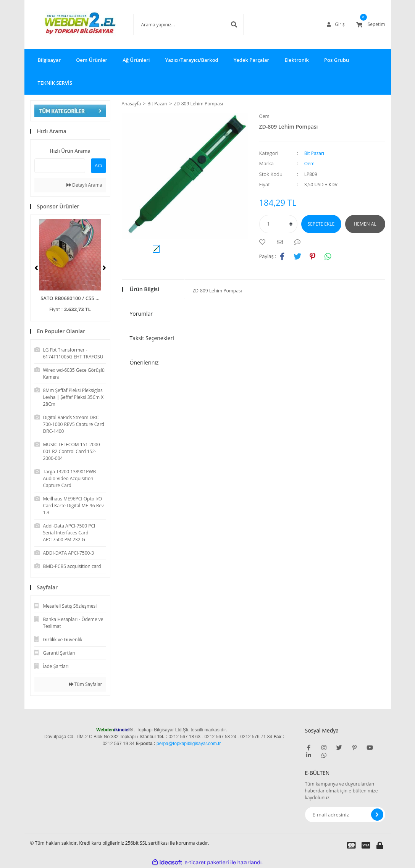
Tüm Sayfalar (86, 684)
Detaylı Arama (84, 185)
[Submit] (377, 815)
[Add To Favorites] (264, 242)
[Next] (104, 268)
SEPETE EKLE (321, 224)
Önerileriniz (144, 362)
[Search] (177, 24)
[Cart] (371, 24)
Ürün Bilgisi (145, 289)
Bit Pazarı (314, 153)
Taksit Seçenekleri (152, 338)
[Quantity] (278, 224)
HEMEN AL (365, 224)
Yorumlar (141, 314)
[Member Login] (336, 24)
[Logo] (70, 24)
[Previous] (36, 268)
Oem (264, 116)
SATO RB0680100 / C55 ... (70, 298)
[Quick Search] (60, 166)
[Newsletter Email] (345, 815)
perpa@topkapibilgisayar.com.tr (189, 744)
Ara (98, 165)
